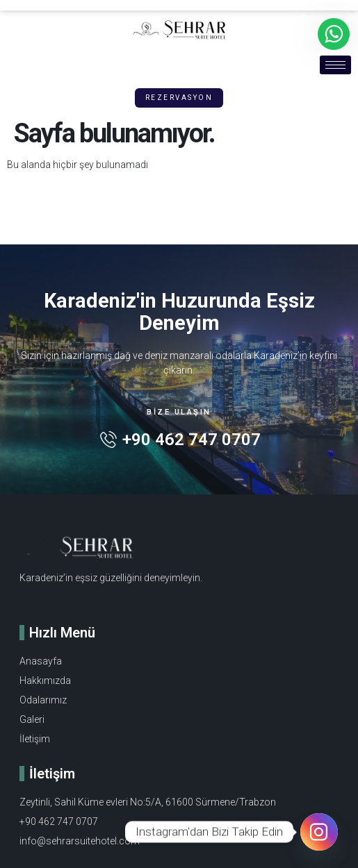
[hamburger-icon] (335, 65)
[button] (179, 98)
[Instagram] (319, 832)
